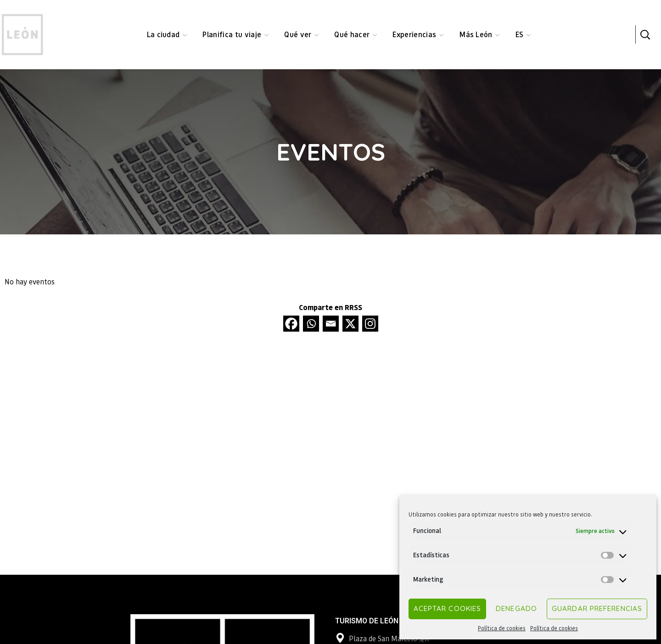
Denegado (516, 608)
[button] (645, 34)
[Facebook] (291, 324)
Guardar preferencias (597, 608)
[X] (350, 324)
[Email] (331, 324)
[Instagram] (370, 324)
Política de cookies (502, 628)
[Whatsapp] (311, 324)
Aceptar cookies (448, 608)
